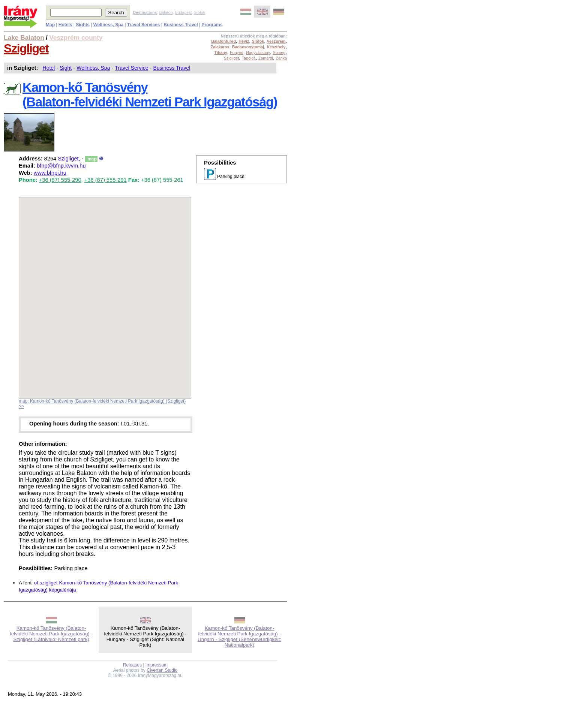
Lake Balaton (24, 37)
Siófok (199, 12)
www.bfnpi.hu (50, 173)
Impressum (157, 665)
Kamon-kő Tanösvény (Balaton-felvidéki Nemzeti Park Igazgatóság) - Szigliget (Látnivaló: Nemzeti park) (51, 634)
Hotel (49, 68)
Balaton (166, 12)
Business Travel (172, 68)
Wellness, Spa (93, 68)
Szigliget (26, 48)
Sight (66, 68)
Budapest (184, 12)
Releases (132, 665)
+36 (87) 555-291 (106, 180)
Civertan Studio (162, 670)
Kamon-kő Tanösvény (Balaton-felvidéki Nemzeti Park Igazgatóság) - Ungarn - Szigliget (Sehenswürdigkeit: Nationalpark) (239, 637)
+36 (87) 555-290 (60, 180)
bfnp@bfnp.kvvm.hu (61, 166)
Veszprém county (76, 37)
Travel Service (131, 68)
